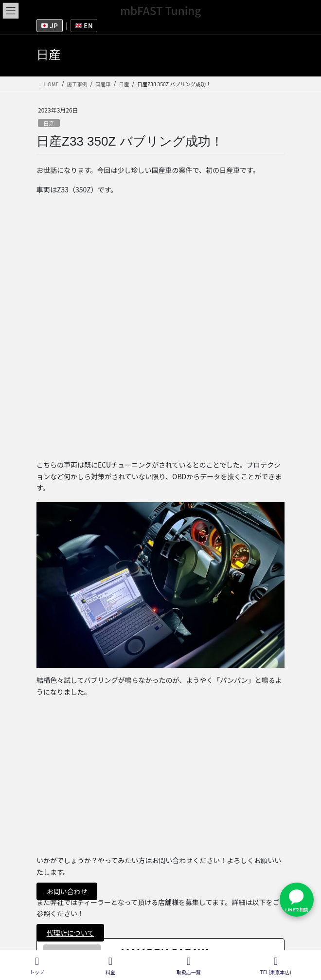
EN (84, 26)
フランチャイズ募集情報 (74, 859)
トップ (37, 966)
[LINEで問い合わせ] (297, 900)
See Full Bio (144, 735)
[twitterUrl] (125, 752)
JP (50, 26)
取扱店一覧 (53, 913)
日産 (49, 123)
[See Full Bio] (172, 735)
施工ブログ (53, 931)
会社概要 (50, 895)
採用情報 (50, 877)
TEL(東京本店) (276, 966)
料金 (110, 966)
